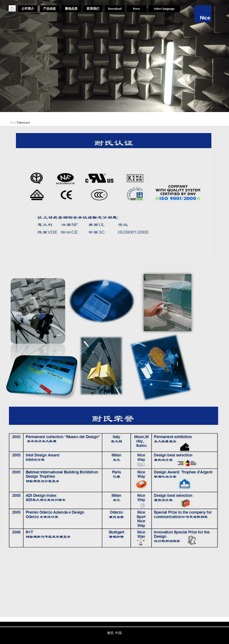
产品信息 (50, 9)
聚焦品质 (71, 9)
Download (115, 9)
